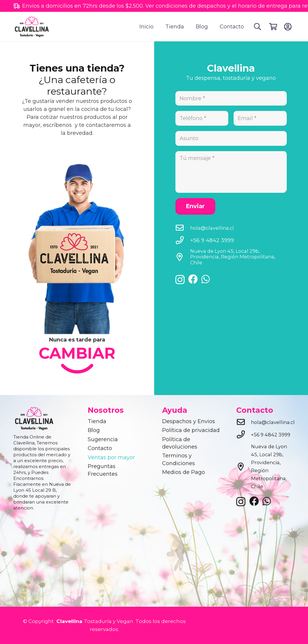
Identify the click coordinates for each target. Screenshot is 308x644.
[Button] (288, 27)
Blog (94, 430)
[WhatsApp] (206, 281)
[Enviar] (195, 208)
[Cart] (273, 27)
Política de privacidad (191, 430)
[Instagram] (180, 281)
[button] (258, 27)
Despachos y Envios (189, 421)
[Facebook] (193, 281)
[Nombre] (231, 98)
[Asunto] (231, 139)
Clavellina (69, 621)
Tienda (97, 421)
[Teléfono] (202, 119)
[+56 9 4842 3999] (183, 242)
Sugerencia (103, 439)
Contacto (100, 448)
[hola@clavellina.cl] (183, 229)
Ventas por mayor (111, 457)
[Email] (260, 119)
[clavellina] (32, 27)
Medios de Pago (184, 472)
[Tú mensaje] (231, 173)
